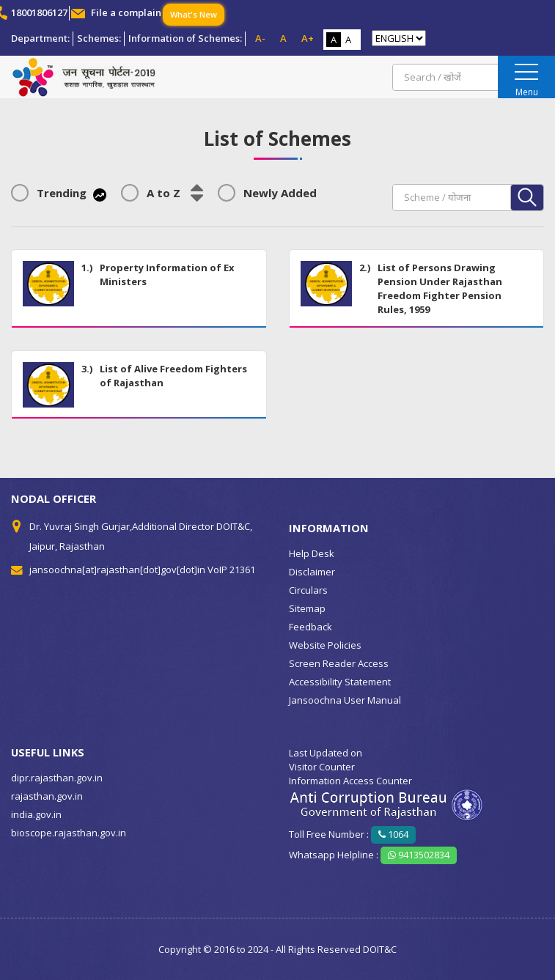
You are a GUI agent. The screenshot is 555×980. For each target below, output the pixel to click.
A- (260, 38)
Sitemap (307, 608)
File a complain (126, 12)
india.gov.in (36, 814)
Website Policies (325, 645)
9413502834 (419, 855)
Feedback (310, 627)
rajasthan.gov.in (47, 796)
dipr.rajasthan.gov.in (57, 778)
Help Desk (312, 553)
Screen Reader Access (339, 663)
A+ (308, 38)
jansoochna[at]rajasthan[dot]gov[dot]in (117, 570)
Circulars (308, 590)
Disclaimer (312, 572)
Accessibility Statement (340, 682)
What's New (194, 14)
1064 (393, 834)
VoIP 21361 (231, 570)
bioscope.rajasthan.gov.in (69, 833)
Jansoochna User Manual (345, 700)
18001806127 (39, 12)
